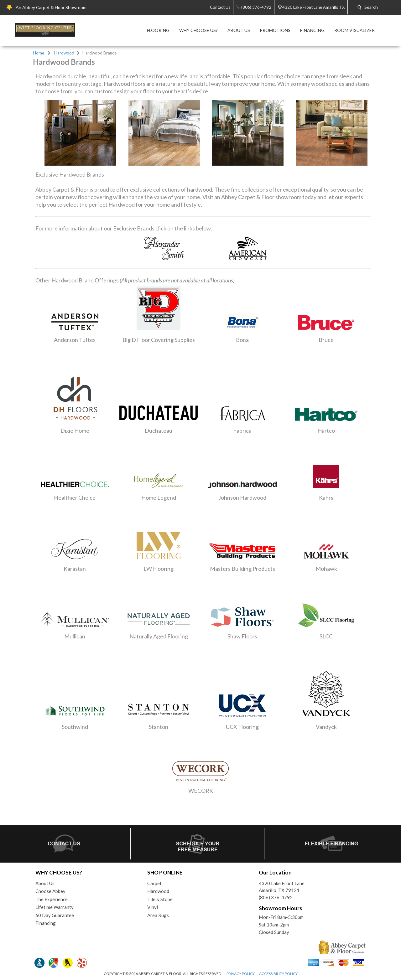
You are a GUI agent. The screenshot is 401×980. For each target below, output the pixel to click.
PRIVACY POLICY (241, 974)
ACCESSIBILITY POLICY (278, 974)
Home (39, 53)
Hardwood (64, 53)
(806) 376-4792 (276, 897)
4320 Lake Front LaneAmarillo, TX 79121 (282, 887)
